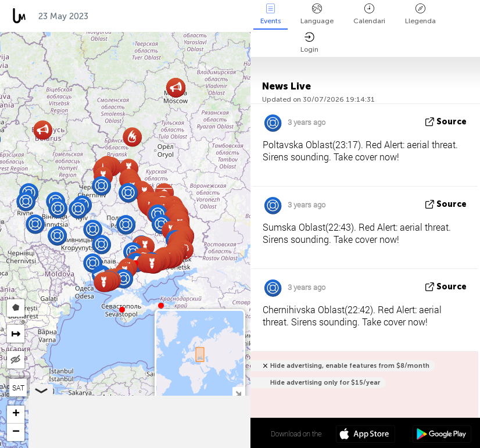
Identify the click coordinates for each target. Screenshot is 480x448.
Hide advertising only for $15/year (325, 383)
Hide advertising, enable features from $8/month (350, 366)
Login (309, 43)
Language (317, 14)
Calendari (369, 14)
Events (271, 14)
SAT (18, 388)
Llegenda (420, 14)
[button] (161, 306)
